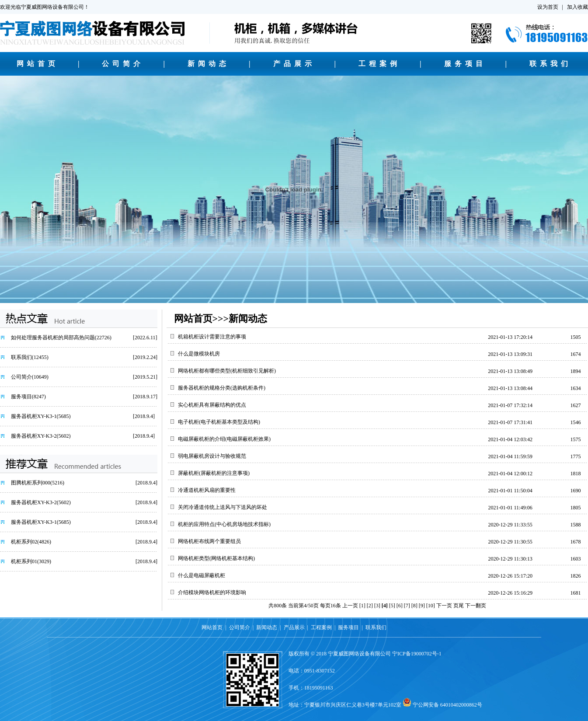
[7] (407, 606)
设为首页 (548, 7)
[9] (422, 606)
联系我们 (550, 64)
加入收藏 (578, 7)
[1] (362, 606)
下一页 (444, 606)
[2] (370, 606)
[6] (400, 606)
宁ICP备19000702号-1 (417, 654)
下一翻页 (476, 606)
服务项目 (465, 64)
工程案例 (379, 64)
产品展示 (294, 64)
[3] (377, 606)
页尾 (459, 606)
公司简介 (123, 64)
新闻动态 (209, 64)
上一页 (350, 606)
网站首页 (38, 64)
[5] (392, 606)
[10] (431, 606)
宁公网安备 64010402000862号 (447, 705)
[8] (414, 606)
